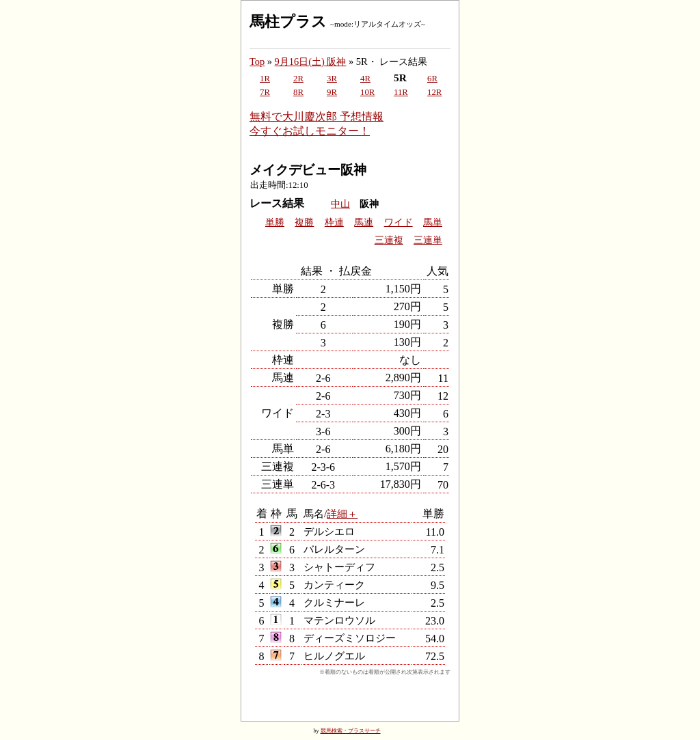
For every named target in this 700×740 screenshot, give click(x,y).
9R (332, 92)
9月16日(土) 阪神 (311, 61)
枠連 (334, 222)
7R (265, 92)
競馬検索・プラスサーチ (351, 731)
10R (367, 92)
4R (365, 79)
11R (401, 92)
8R (298, 92)
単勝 (275, 222)
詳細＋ (342, 513)
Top (257, 61)
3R (332, 79)
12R (434, 92)
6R (432, 79)
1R (265, 79)
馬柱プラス (288, 22)
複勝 (304, 222)
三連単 (428, 240)
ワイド (399, 222)
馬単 (433, 222)
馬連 (364, 222)
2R (298, 79)
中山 (340, 204)
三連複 (389, 240)
